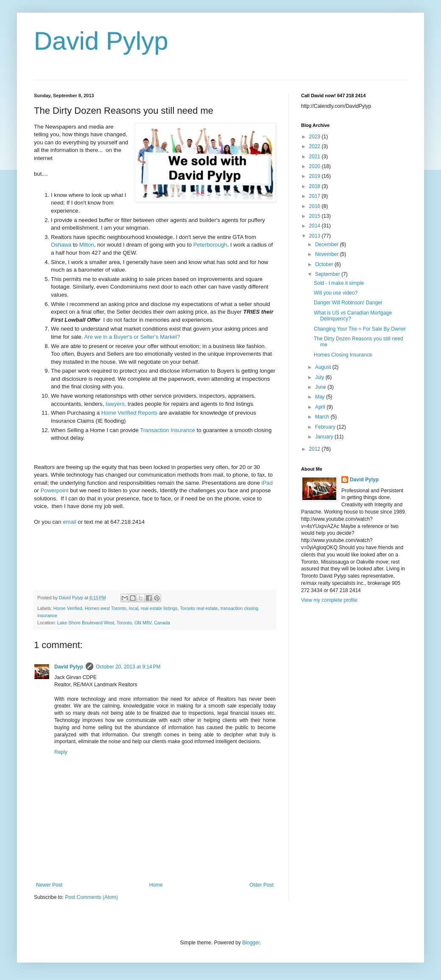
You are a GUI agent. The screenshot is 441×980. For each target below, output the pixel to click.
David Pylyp (101, 41)
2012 (315, 449)
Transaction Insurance (167, 430)
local (134, 608)
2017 (315, 196)
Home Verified (68, 608)
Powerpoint (54, 490)
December (328, 244)
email (69, 522)
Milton (87, 245)
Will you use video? (336, 293)
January (325, 437)
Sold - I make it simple (339, 283)
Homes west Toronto (106, 608)
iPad (267, 483)
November (328, 254)
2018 (315, 186)
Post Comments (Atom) (91, 897)
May (321, 397)
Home (156, 885)
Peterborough (210, 245)
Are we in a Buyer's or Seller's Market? (132, 337)
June (321, 387)
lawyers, (116, 404)
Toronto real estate (199, 608)
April (321, 407)
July (320, 377)
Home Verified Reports (130, 413)
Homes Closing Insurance (343, 355)
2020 (315, 166)
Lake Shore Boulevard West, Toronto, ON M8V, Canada (114, 623)
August (324, 367)
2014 (315, 226)
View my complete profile (329, 600)
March (323, 417)
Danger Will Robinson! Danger (348, 303)
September (328, 274)
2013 (315, 236)
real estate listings (159, 608)
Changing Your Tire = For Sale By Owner (360, 329)
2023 (315, 137)
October (325, 264)
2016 (315, 206)
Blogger (251, 943)
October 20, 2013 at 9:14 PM (128, 667)
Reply (61, 752)
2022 (315, 146)
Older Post (261, 885)
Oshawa (61, 245)
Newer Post (49, 885)
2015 (315, 216)
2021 (315, 157)
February (326, 427)
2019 (315, 176)
